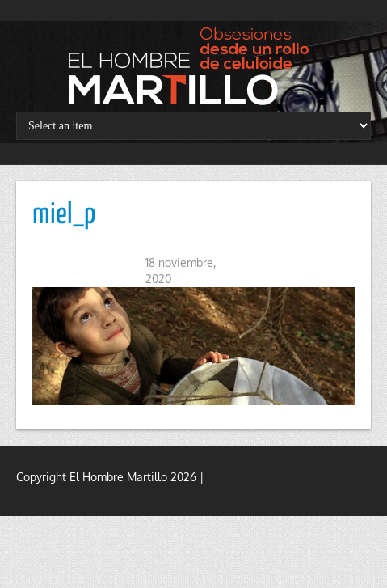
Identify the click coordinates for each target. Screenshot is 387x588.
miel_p (64, 215)
